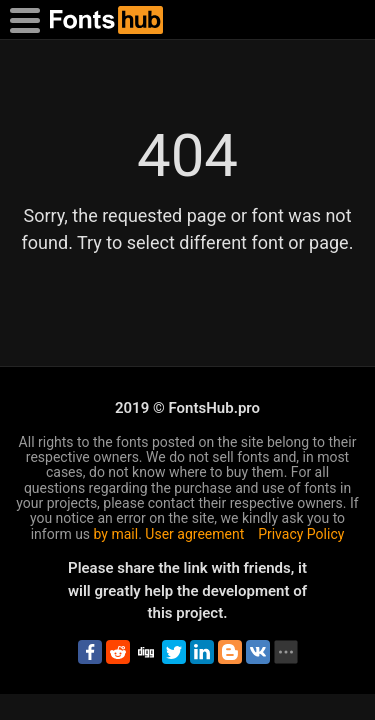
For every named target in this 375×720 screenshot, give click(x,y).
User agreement (194, 534)
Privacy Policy (301, 534)
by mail (116, 534)
